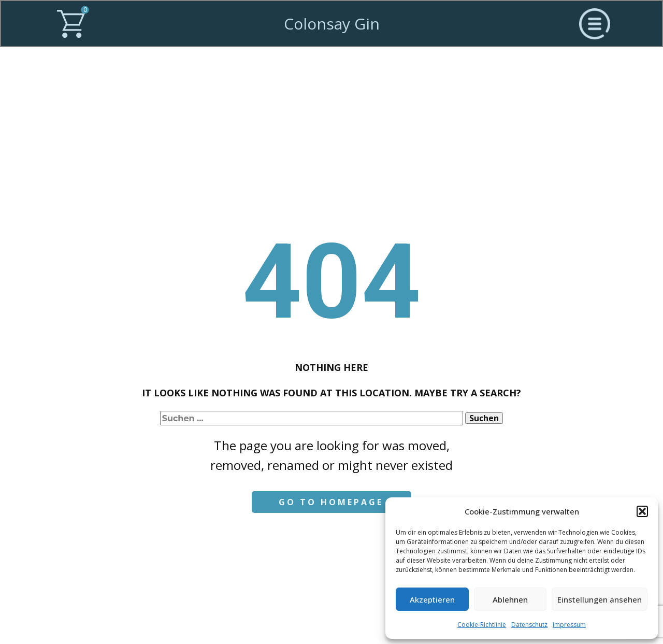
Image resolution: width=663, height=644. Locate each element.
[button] (642, 511)
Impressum (569, 625)
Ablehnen (510, 599)
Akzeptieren (432, 599)
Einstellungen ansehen (600, 599)
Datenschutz (529, 625)
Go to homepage (331, 502)
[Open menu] (595, 24)
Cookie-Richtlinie (482, 625)
